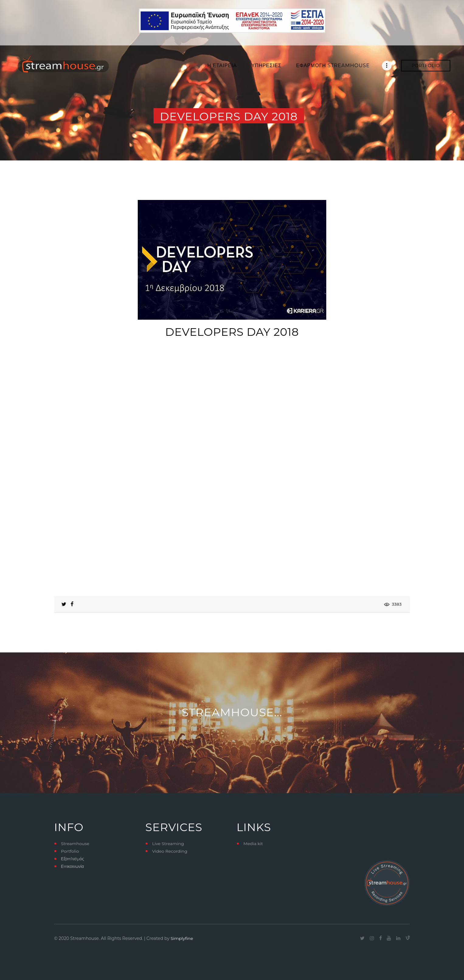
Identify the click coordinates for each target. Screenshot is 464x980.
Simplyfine (182, 938)
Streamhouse (75, 844)
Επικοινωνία (72, 866)
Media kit (253, 844)
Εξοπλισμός (73, 859)
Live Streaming (168, 844)
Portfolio (70, 851)
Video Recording (170, 851)
